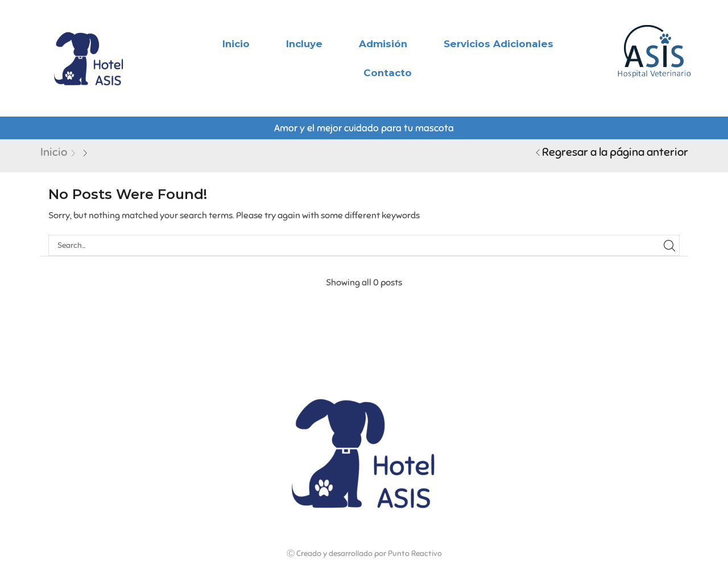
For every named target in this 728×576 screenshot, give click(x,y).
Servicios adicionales (499, 44)
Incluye (304, 44)
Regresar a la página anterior (615, 152)
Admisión (383, 44)
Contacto (388, 73)
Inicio (236, 44)
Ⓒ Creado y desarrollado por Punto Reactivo (364, 554)
